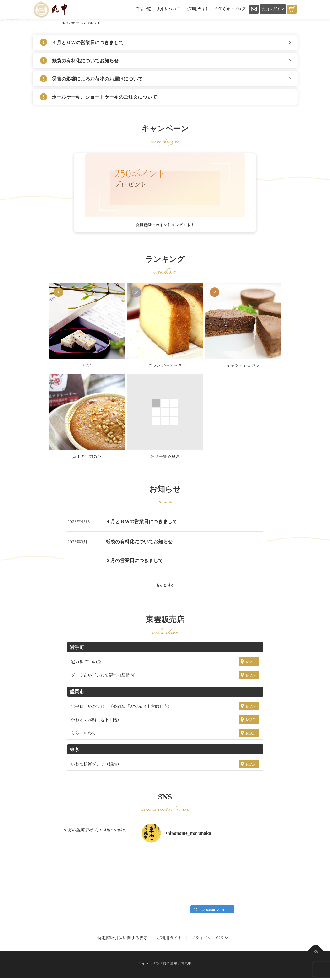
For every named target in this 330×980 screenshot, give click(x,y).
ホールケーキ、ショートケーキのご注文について (104, 97)
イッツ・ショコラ (243, 366)
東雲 (87, 366)
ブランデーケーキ (165, 366)
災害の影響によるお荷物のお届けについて (97, 79)
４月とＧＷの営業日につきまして (88, 43)
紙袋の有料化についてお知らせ (85, 61)
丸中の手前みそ (87, 458)
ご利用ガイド (169, 940)
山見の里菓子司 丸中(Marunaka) (95, 831)
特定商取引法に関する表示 (122, 940)
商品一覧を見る (165, 458)
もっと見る (165, 586)
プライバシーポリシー (212, 940)
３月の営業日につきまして (134, 562)
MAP (251, 663)
